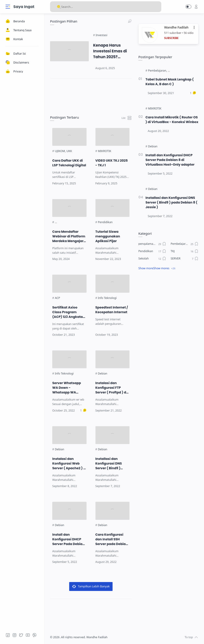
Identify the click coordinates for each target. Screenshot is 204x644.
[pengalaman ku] (152, 244)
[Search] (106, 7)
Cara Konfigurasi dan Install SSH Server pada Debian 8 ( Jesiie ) (112, 539)
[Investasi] (101, 35)
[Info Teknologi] (107, 298)
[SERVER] (185, 259)
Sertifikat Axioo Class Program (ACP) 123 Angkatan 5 (69, 312)
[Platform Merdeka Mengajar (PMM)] (78, 222)
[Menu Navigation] (8, 7)
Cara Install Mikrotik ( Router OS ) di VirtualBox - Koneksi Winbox (172, 120)
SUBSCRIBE (171, 38)
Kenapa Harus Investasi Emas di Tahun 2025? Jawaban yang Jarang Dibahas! (110, 51)
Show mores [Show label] (161, 268)
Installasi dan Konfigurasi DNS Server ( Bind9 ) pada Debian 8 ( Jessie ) (109, 464)
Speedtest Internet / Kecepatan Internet (112, 310)
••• (194, 28)
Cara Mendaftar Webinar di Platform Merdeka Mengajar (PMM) (69, 236)
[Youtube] (28, 635)
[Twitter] (21, 635)
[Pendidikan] (105, 222)
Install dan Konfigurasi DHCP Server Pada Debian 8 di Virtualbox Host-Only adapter (69, 539)
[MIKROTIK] (105, 151)
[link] (91, 94)
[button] (188, 7)
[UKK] (69, 151)
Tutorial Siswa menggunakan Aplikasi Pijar (108, 236)
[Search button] (59, 7)
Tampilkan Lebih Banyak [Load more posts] (91, 586)
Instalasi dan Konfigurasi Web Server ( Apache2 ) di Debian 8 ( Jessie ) (69, 464)
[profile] (196, 7)
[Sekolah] (152, 259)
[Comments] (83, 411)
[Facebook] (8, 635)
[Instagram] (14, 635)
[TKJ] (185, 251)
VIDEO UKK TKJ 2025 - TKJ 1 (112, 163)
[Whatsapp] (34, 635)
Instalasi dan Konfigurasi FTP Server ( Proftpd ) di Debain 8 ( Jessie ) (111, 388)
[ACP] (57, 298)
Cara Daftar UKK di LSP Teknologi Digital (69, 163)
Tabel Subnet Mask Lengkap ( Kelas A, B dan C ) (170, 82)
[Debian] (103, 374)
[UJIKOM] (60, 151)
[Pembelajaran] (157, 71)
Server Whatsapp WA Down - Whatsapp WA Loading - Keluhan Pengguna (67, 388)
